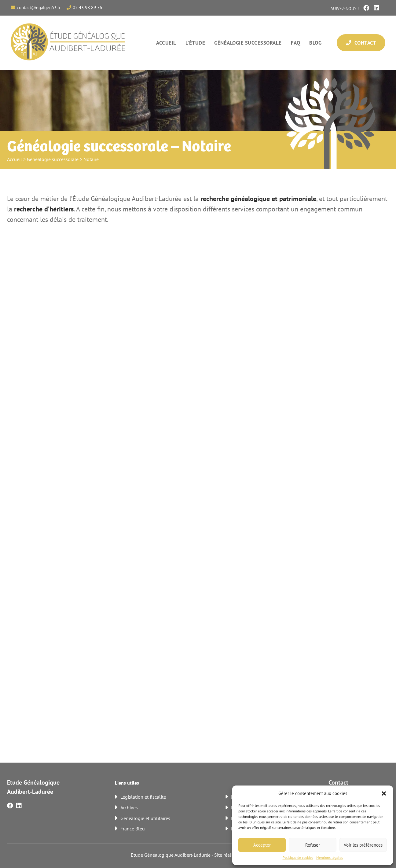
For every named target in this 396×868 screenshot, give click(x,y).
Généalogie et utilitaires (145, 818)
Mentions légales (330, 857)
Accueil (166, 43)
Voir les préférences (363, 845)
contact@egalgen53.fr (39, 7)
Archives (129, 808)
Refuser (313, 845)
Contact (361, 43)
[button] (384, 793)
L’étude (195, 43)
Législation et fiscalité (143, 797)
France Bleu (133, 829)
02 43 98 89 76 (87, 7)
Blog (315, 43)
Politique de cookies (298, 857)
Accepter (262, 845)
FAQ (296, 43)
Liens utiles (127, 783)
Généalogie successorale (248, 43)
